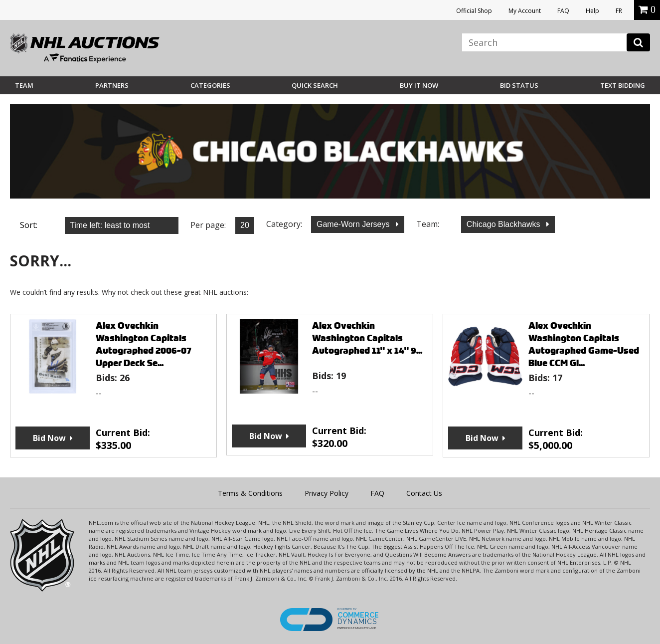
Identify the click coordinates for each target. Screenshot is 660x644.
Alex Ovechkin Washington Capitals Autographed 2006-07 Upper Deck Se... (144, 344)
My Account (525, 11)
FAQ (563, 11)
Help (592, 11)
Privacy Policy (327, 493)
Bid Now (49, 438)
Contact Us (424, 493)
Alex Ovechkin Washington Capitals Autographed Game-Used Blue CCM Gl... (584, 344)
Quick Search (315, 85)
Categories (210, 85)
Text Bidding (623, 85)
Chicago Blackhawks (504, 224)
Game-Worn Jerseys (354, 224)
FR (619, 11)
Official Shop (474, 11)
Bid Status (519, 85)
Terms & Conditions (250, 493)
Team (24, 85)
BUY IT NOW (419, 85)
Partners (112, 85)
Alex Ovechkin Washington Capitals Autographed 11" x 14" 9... (367, 338)
